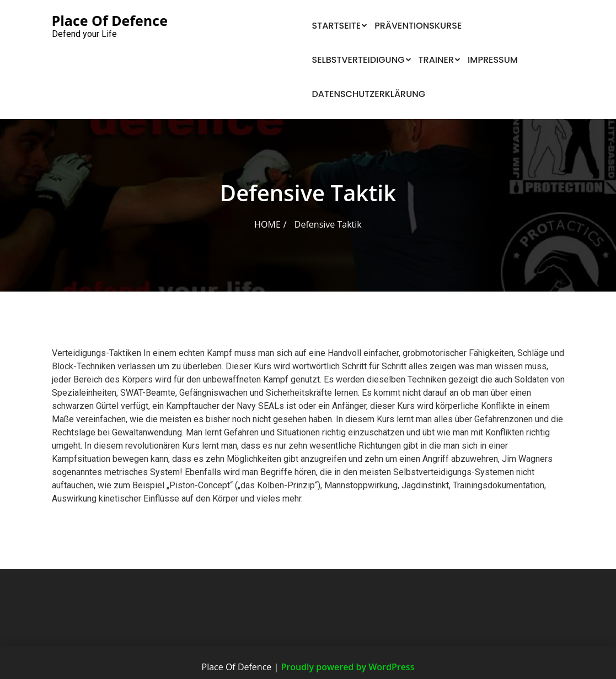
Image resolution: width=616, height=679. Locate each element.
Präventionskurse (418, 26)
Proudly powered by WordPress (347, 667)
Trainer (436, 60)
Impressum (493, 60)
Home (267, 224)
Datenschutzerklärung (369, 94)
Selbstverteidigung (358, 60)
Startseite (337, 26)
